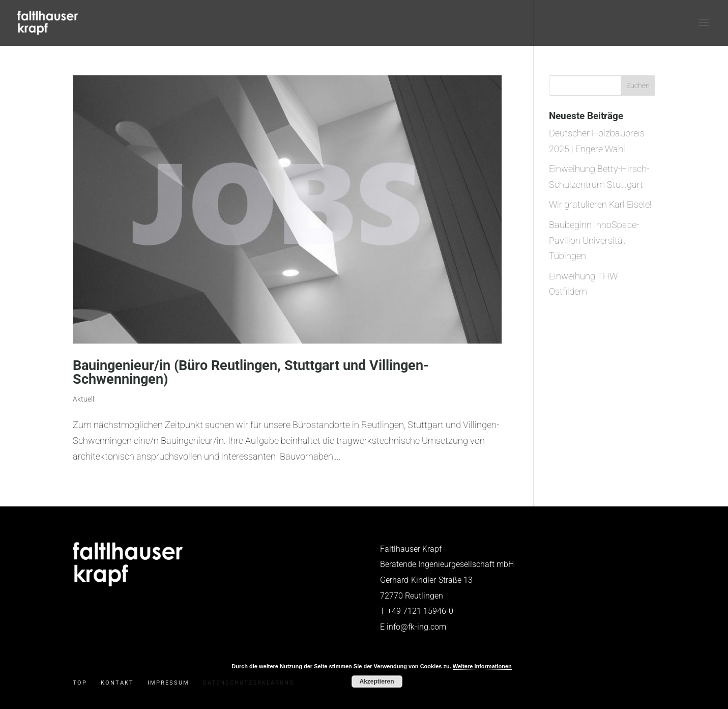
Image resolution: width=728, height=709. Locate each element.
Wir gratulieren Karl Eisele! (600, 204)
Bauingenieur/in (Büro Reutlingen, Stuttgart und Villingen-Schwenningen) (251, 372)
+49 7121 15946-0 (420, 611)
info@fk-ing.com (416, 627)
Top (80, 683)
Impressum (168, 683)
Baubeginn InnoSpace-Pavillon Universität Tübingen (594, 240)
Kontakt (117, 683)
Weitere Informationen (482, 666)
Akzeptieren (376, 682)
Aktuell (83, 399)
